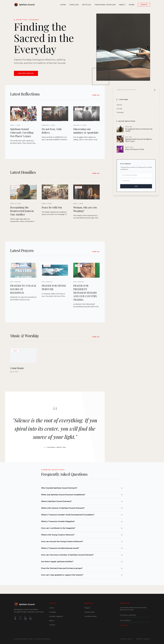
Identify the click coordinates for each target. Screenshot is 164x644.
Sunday (119, 109)
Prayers (87, 608)
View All (96, 95)
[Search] (155, 90)
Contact (52, 625)
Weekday (120, 112)
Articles (87, 5)
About (122, 5)
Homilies (74, 5)
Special (119, 105)
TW (20, 618)
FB (15, 618)
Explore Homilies (26, 73)
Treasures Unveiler (105, 5)
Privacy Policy (127, 639)
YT (31, 618)
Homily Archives (91, 616)
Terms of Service (143, 639)
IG (25, 618)
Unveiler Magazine (56, 616)
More (132, 5)
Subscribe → (125, 625)
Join (136, 186)
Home (63, 5)
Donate (144, 5)
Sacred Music (89, 612)
